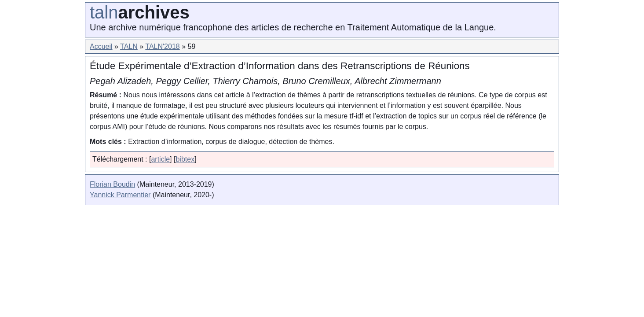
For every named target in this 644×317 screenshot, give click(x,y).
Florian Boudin (112, 184)
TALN (129, 46)
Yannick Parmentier (120, 195)
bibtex (185, 159)
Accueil (101, 46)
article (160, 159)
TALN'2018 (162, 46)
